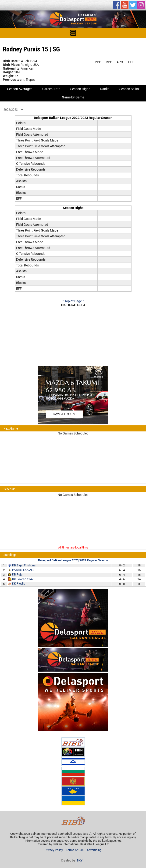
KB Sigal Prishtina (24, 565)
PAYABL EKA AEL (23, 570)
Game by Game (73, 97)
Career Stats (51, 89)
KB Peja (17, 574)
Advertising (94, 850)
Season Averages (20, 89)
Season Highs (80, 89)
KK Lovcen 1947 (23, 579)
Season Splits (129, 89)
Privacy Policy (54, 850)
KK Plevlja (19, 584)
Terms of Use (75, 850)
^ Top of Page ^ (73, 301)
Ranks (105, 89)
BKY (80, 860)
